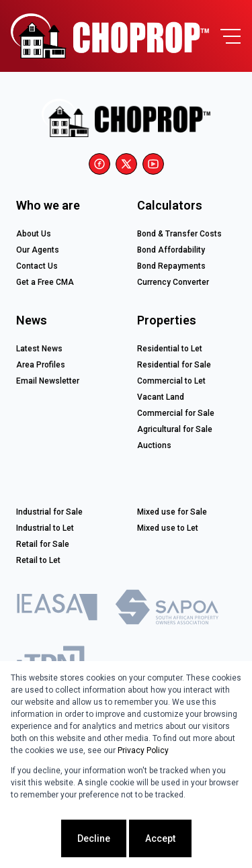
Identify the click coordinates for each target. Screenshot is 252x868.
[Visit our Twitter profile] (126, 164)
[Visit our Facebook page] (99, 164)
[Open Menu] (230, 36)
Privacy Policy (143, 750)
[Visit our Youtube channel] (153, 164)
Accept (160, 838)
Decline (94, 838)
